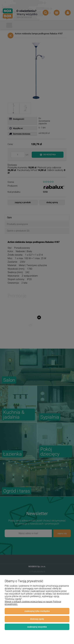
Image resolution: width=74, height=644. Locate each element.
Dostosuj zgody (37, 619)
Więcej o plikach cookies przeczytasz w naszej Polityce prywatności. (33, 603)
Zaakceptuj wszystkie (37, 627)
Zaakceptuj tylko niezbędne (37, 611)
